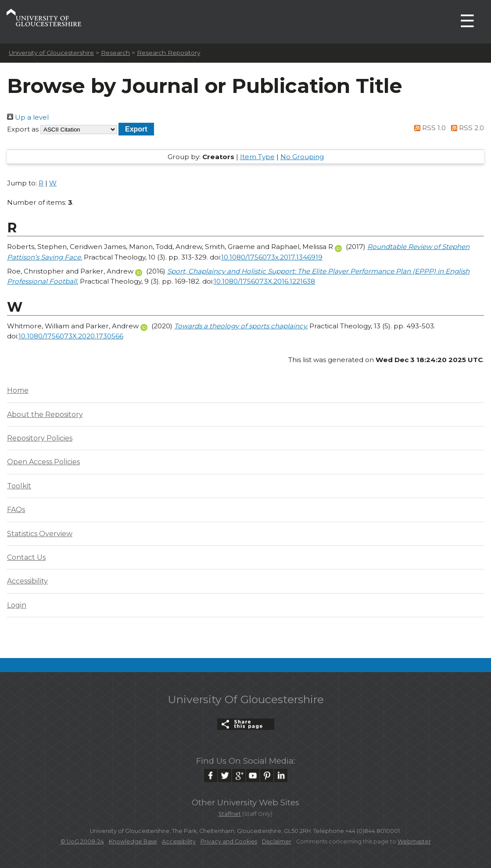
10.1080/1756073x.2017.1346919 (272, 257)
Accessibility (27, 581)
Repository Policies (40, 438)
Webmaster (414, 841)
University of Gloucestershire (51, 53)
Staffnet (230, 814)
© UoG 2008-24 (82, 841)
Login (17, 605)
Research (115, 53)
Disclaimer (277, 841)
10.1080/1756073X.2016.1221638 (264, 281)
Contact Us (26, 557)
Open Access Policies (43, 462)
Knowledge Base (133, 841)
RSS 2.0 (466, 128)
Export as (23, 129)
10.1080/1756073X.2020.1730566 (71, 336)
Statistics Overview (40, 534)
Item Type (257, 157)
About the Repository (45, 414)
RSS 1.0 (429, 128)
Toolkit (19, 486)
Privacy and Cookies (229, 841)
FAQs (16, 510)
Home (18, 390)
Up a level (28, 117)
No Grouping (302, 157)
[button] (136, 129)
